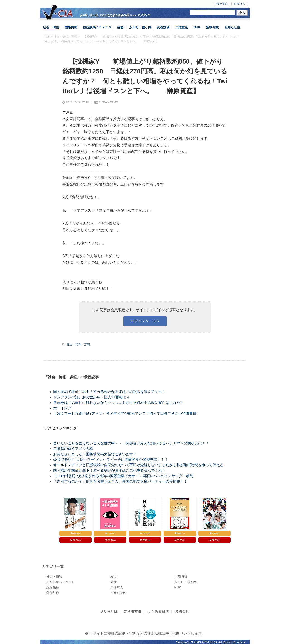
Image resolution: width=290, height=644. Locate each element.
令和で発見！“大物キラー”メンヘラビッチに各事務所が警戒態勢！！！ (111, 460)
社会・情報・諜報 (65, 37)
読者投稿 (163, 27)
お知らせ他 (232, 27)
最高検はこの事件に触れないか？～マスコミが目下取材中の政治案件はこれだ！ (118, 403)
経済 (114, 576)
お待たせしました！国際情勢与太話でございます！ (95, 454)
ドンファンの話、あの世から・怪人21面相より (92, 397)
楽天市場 (75, 540)
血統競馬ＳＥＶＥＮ (97, 27)
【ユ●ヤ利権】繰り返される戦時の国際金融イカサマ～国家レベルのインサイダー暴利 (123, 476)
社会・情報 (51, 27)
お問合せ (182, 611)
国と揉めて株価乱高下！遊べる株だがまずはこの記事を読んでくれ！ (109, 392)
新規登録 (222, 4)
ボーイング (62, 408)
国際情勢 (71, 27)
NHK (197, 27)
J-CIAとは (109, 611)
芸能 (120, 27)
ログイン (240, 4)
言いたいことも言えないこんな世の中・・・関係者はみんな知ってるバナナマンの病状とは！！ (131, 443)
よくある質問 (158, 611)
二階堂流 (181, 27)
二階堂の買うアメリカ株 (73, 449)
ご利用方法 (132, 611)
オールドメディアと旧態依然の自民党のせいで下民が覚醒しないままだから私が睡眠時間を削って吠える (138, 465)
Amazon (75, 533)
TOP (47, 37)
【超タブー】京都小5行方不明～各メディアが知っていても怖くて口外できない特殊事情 (125, 413)
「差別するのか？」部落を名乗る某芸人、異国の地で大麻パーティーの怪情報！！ (120, 481)
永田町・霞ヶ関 (140, 27)
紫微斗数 (212, 27)
